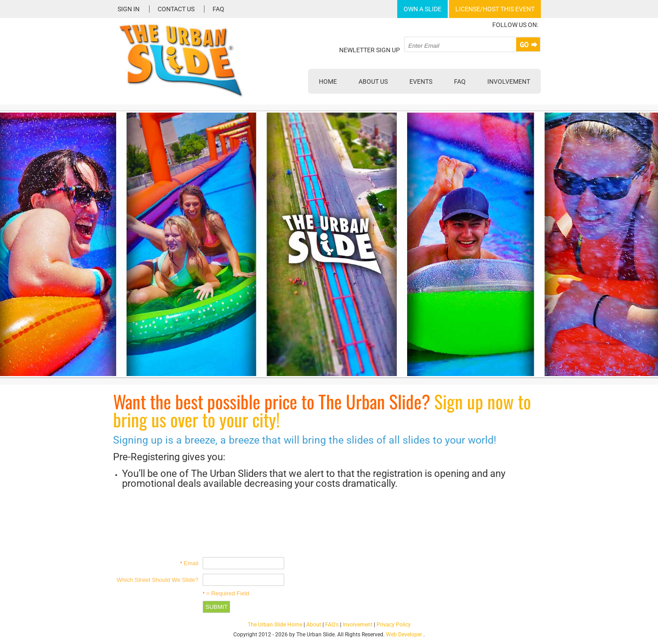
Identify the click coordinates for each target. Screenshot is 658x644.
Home (328, 82)
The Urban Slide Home (275, 625)
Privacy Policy (394, 625)
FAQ (218, 9)
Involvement (509, 82)
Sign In (129, 9)
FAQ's (332, 625)
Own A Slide (422, 9)
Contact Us (176, 9)
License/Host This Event (495, 9)
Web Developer (404, 635)
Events (421, 82)
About (314, 625)
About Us (373, 82)
